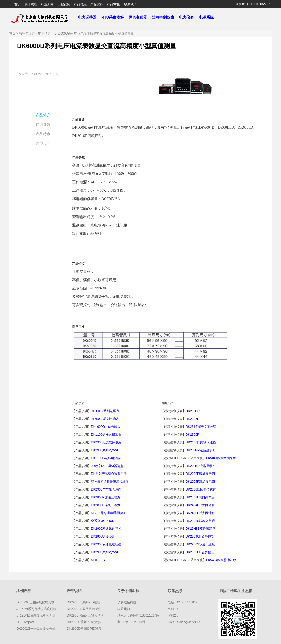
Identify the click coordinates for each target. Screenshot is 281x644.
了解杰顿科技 (127, 602)
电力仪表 (188, 17)
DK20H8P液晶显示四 (201, 450)
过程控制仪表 (165, 17)
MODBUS (98, 560)
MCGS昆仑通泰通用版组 (108, 513)
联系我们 (130, 4)
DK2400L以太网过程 (200, 513)
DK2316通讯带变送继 (201, 427)
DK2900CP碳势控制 (200, 552)
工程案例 (64, 4)
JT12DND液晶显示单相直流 (36, 615)
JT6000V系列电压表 (105, 411)
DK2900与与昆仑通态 (106, 489)
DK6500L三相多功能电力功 (36, 602)
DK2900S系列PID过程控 (84, 622)
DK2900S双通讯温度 (200, 544)
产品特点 (43, 134)
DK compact (25, 622)
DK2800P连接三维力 (105, 497)
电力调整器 (87, 17)
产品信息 (80, 4)
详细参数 (43, 124)
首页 (18, 4)
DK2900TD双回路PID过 (84, 609)
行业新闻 (47, 4)
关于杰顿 (31, 4)
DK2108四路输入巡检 (201, 442)
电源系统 (208, 17)
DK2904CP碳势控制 (200, 537)
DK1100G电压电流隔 (106, 458)
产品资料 (97, 4)
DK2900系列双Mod (104, 450)
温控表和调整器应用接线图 (110, 482)
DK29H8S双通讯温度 (201, 529)
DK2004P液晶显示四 (200, 482)
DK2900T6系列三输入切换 (85, 615)
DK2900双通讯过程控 (106, 529)
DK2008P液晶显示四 (200, 474)
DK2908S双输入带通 (200, 521)
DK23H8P (193, 411)
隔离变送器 (140, 17)
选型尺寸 (43, 143)
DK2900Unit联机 (103, 537)
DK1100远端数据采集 (106, 435)
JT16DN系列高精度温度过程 (36, 609)
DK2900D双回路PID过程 (84, 629)
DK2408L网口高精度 (200, 497)
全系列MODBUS (103, 521)
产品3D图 (114, 4)
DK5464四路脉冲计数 (221, 560)
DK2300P (193, 435)
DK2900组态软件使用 (106, 442)
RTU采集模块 (114, 17)
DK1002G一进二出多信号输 (36, 629)
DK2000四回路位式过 (201, 489)
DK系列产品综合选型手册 (109, 474)
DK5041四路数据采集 (221, 458)
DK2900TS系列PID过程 (84, 602)
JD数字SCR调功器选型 (107, 466)
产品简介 (43, 115)
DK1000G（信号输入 (106, 427)
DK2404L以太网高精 (200, 505)
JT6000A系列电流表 (105, 419)
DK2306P (193, 419)
